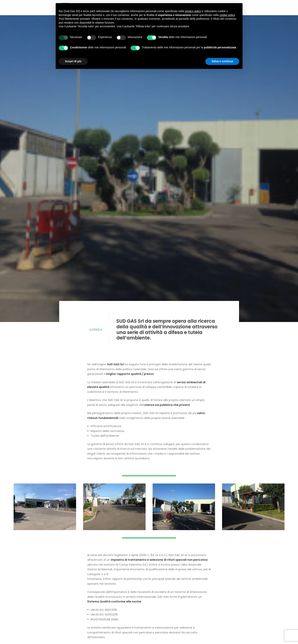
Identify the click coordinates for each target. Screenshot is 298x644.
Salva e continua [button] (222, 61)
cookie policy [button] (227, 15)
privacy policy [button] (193, 11)
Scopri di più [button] (73, 61)
